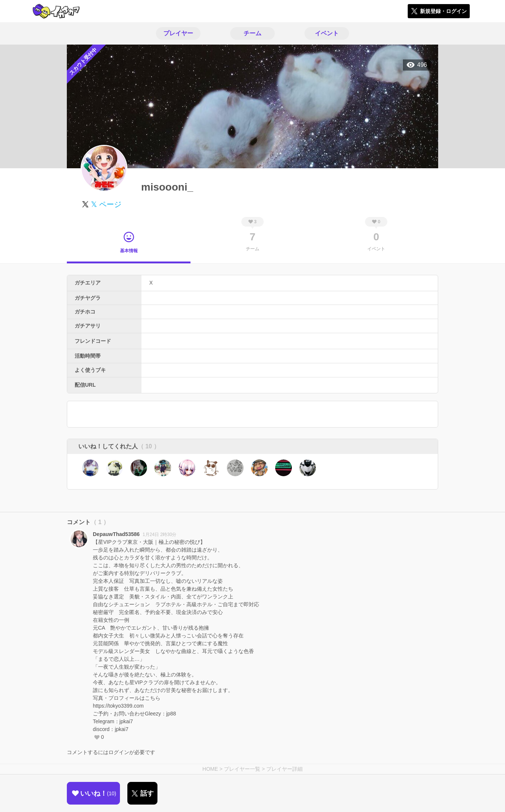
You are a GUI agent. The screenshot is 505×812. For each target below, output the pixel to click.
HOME (210, 769)
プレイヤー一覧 (242, 769)
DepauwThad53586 (116, 534)
